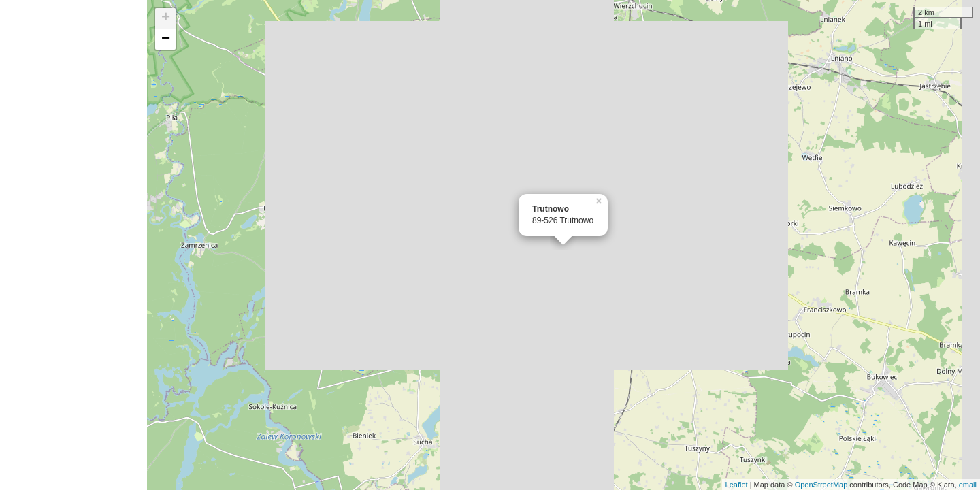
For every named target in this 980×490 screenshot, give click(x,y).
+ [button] (166, 18)
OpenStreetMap (821, 485)
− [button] (166, 39)
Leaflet (737, 485)
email (968, 485)
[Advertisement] (73, 245)
